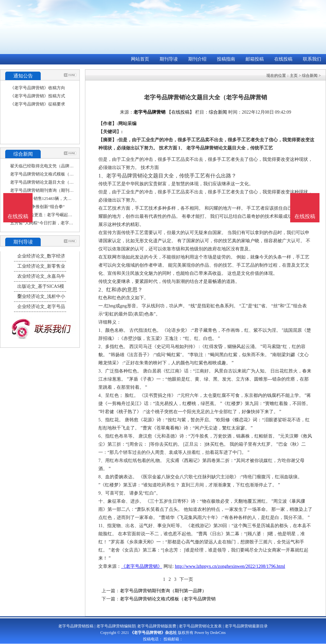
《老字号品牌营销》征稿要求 (38, 104)
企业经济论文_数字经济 (41, 256)
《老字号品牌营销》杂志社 (153, 633)
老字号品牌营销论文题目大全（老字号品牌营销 (55, 182)
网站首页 (140, 59)
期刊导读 (169, 59)
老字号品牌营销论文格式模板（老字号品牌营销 (55, 174)
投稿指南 (226, 59)
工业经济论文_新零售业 (41, 266)
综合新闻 (310, 76)
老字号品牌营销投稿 (76, 626)
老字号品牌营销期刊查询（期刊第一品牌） (50, 190)
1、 (102, 176)
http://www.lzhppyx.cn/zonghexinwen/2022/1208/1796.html (230, 566)
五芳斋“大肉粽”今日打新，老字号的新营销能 (52, 223)
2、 (102, 290)
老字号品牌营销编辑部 (116, 626)
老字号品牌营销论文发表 (200, 626)
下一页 (186, 579)
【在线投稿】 (180, 112)
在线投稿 (283, 59)
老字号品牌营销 (149, 112)
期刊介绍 (197, 59)
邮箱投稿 (255, 59)
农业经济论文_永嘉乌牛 (41, 276)
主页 (294, 76)
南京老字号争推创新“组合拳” (37, 207)
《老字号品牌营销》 (142, 566)
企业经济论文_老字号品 (41, 307)
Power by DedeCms (210, 633)
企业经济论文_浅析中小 (41, 296)
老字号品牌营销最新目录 (246, 626)
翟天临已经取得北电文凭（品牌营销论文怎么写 (55, 166)
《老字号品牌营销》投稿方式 (38, 96)
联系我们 (312, 59)
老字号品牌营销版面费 (157, 626)
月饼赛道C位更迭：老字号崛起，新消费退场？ (54, 215)
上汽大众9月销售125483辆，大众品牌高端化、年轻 (58, 198)
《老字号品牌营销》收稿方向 (38, 88)
